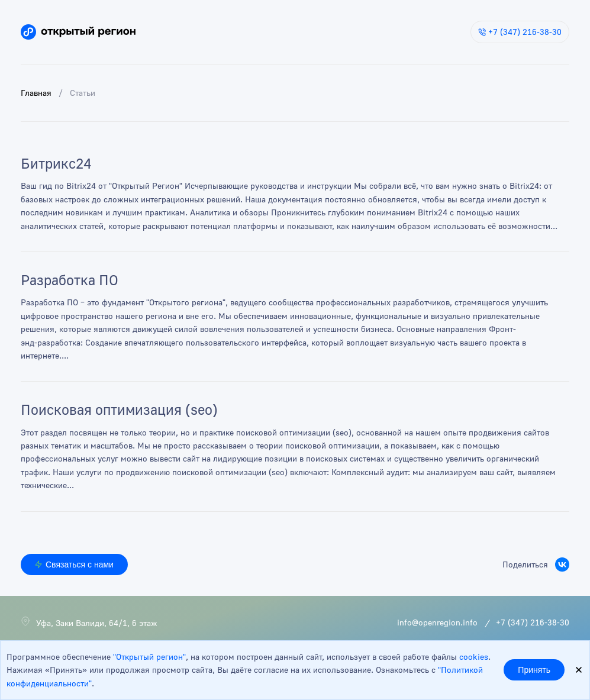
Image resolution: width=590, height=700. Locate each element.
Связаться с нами (74, 564)
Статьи (83, 93)
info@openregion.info (437, 622)
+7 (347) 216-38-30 (520, 32)
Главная (36, 93)
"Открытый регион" (149, 657)
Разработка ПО (70, 281)
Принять (534, 670)
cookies (474, 657)
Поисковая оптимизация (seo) (119, 410)
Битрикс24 (56, 164)
